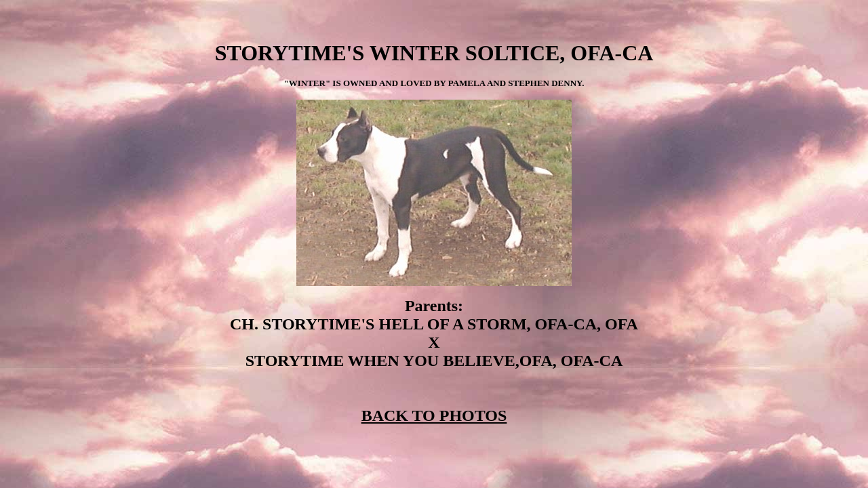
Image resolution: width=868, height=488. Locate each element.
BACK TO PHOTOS (434, 415)
